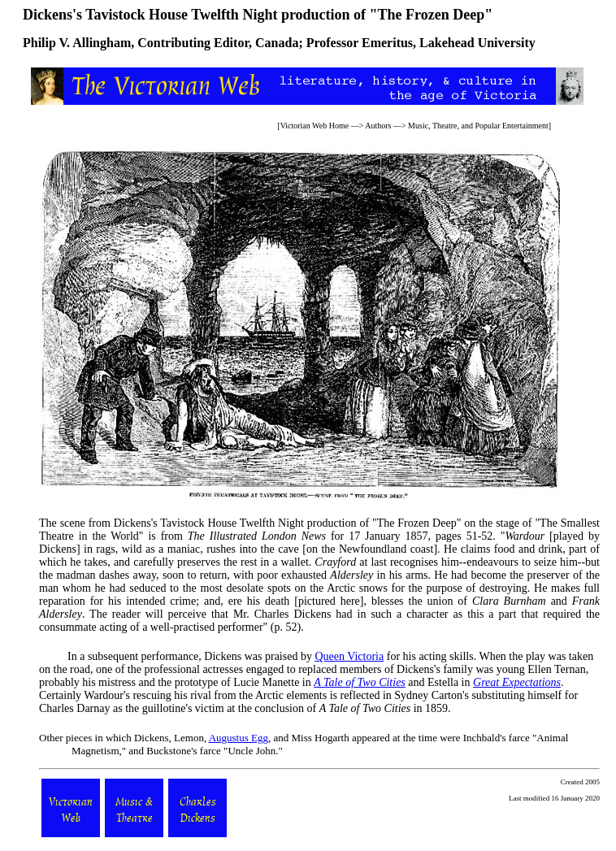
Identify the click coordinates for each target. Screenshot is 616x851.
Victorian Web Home (315, 126)
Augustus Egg (239, 738)
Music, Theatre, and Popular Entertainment (478, 126)
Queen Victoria (349, 656)
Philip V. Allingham (77, 43)
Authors (378, 126)
